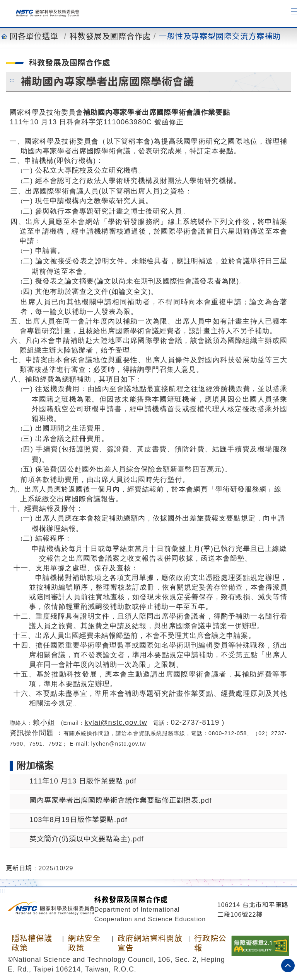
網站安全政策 (84, 943)
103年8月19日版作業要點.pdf (78, 820)
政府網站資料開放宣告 (150, 943)
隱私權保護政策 (32, 943)
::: (12, 80)
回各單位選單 (34, 36)
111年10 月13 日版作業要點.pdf (83, 781)
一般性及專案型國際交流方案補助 (220, 36)
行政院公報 (210, 943)
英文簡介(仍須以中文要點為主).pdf (87, 839)
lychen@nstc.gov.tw (119, 744)
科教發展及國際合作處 (110, 36)
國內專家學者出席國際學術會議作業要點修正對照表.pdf (120, 800)
